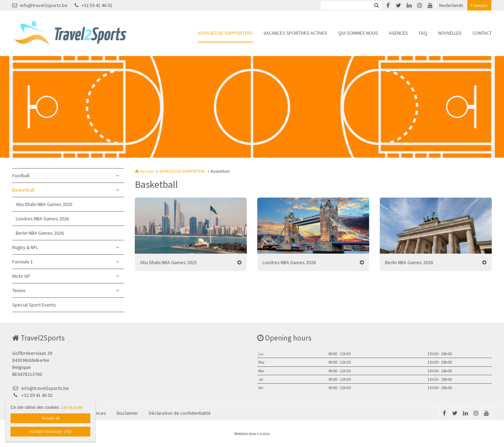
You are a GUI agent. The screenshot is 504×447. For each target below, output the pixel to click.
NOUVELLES (450, 33)
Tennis (19, 290)
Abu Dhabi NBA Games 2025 (44, 204)
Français (479, 5)
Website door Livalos (252, 434)
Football (21, 176)
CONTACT (482, 33)
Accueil (147, 171)
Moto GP (21, 276)
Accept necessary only (50, 432)
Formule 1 (23, 262)
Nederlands (451, 5)
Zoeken (376, 5)
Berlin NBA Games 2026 (40, 233)
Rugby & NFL (25, 247)
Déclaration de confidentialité (180, 413)
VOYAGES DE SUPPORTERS (225, 33)
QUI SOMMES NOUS (358, 33)
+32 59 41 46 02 (93, 5)
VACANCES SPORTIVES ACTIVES (295, 33)
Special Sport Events (34, 305)
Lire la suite (72, 407)
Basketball (23, 190)
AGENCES (398, 33)
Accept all (50, 418)
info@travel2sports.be (40, 5)
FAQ (423, 33)
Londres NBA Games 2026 (42, 219)
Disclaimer (127, 413)
